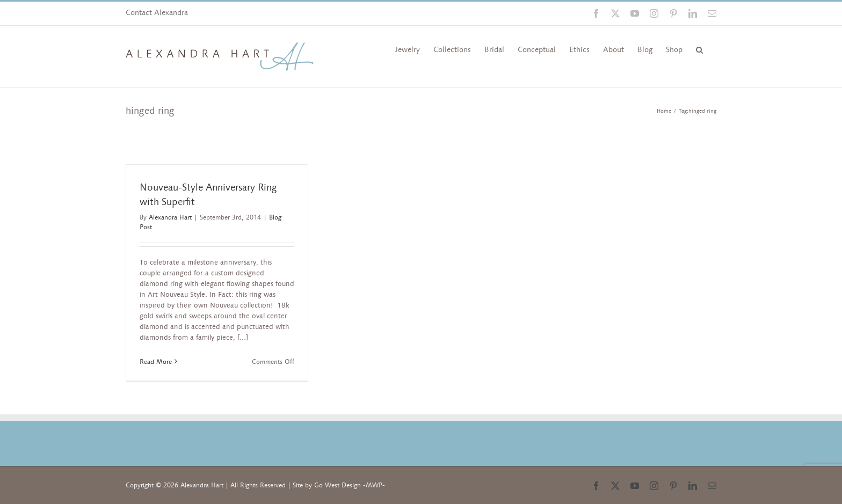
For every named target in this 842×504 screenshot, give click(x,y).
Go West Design (337, 485)
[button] (699, 49)
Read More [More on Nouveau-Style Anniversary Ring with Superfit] (156, 362)
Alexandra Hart (170, 217)
